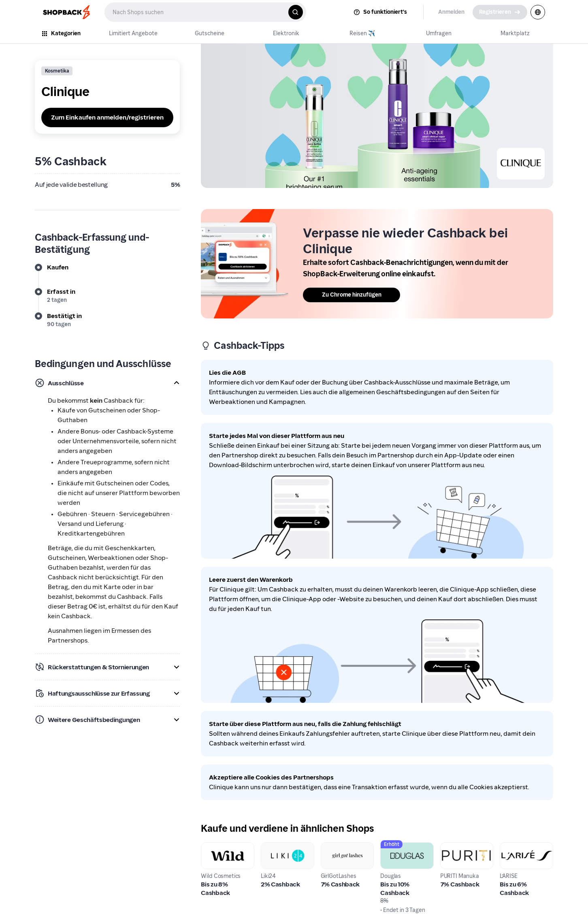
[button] (107, 383)
